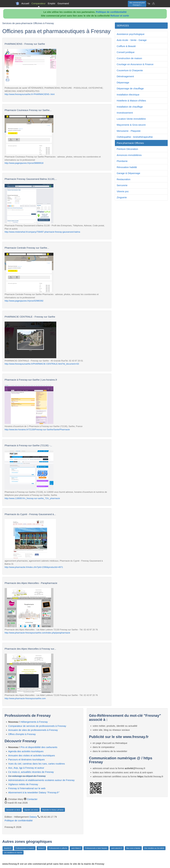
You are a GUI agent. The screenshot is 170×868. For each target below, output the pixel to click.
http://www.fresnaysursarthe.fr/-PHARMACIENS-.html (30, 94)
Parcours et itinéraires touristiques (26, 759)
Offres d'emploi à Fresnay (22, 734)
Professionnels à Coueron (25, 848)
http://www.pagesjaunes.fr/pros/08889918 (24, 163)
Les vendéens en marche (13, 853)
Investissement (125, 113)
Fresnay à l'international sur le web (27, 788)
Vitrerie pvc (123, 191)
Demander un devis (13, 810)
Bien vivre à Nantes (133, 848)
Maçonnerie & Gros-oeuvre (131, 125)
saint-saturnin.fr (117, 848)
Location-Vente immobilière (131, 119)
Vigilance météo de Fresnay (23, 784)
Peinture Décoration (127, 149)
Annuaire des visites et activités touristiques (32, 755)
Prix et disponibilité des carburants (39, 747)
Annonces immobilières (129, 155)
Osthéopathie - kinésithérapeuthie (135, 137)
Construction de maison (129, 58)
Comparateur (39, 3)
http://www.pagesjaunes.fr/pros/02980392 (24, 301)
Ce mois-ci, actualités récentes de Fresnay (31, 772)
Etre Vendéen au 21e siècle (154, 848)
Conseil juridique (126, 52)
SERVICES (123, 26)
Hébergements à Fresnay (34, 722)
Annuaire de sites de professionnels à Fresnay (33, 730)
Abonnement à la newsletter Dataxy (34, 792)
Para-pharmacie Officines (130, 143)
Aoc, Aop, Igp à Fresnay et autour (26, 768)
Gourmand (63, 3)
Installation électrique (128, 95)
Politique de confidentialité (111, 12)
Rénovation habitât (127, 167)
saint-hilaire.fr (76, 848)
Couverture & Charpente (130, 70)
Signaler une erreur (31, 810)
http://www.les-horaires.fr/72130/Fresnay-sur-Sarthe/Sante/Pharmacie (37, 430)
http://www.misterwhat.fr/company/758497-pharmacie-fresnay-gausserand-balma (42, 232)
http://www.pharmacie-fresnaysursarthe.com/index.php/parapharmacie (37, 633)
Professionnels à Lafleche (58, 848)
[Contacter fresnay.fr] (153, 3)
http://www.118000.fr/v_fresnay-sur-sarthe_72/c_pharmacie (32, 498)
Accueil (25, 3)
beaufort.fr (8, 848)
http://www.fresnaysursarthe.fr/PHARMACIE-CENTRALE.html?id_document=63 (42, 364)
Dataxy (33, 817)
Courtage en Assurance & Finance (135, 64)
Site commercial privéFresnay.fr (137, 4)
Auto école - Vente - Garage (132, 40)
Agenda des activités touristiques (26, 751)
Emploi (51, 3)
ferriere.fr (41, 848)
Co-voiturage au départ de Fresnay (27, 776)
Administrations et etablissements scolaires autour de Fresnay (41, 780)
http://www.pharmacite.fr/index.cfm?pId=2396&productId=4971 (34, 567)
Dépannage (123, 82)
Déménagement (125, 76)
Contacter (32, 799)
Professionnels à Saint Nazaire (96, 848)
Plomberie (122, 161)
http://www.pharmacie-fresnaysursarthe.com (25, 698)
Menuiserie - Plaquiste (129, 131)
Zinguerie (122, 197)
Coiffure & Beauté (126, 46)
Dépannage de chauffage (130, 88)
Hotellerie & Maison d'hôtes (131, 101)
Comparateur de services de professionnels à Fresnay (37, 726)
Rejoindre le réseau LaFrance (53, 810)
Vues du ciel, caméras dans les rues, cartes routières (37, 764)
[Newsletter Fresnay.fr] (149, 3)
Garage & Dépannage (128, 173)
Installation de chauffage (130, 107)
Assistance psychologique (131, 34)
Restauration (124, 179)
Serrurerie (122, 185)
